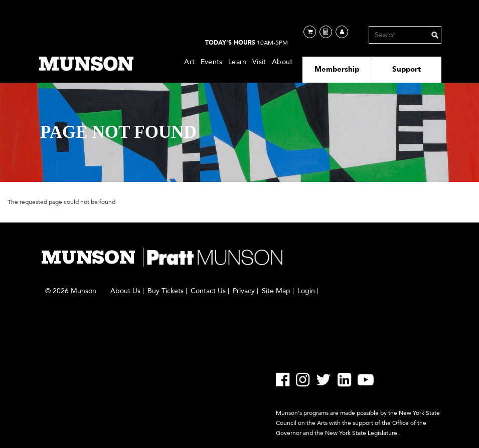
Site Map (276, 291)
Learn (237, 62)
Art (189, 62)
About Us (125, 291)
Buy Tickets (166, 291)
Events (211, 62)
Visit (259, 62)
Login (306, 291)
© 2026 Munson (71, 291)
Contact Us (208, 291)
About (282, 62)
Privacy (244, 291)
